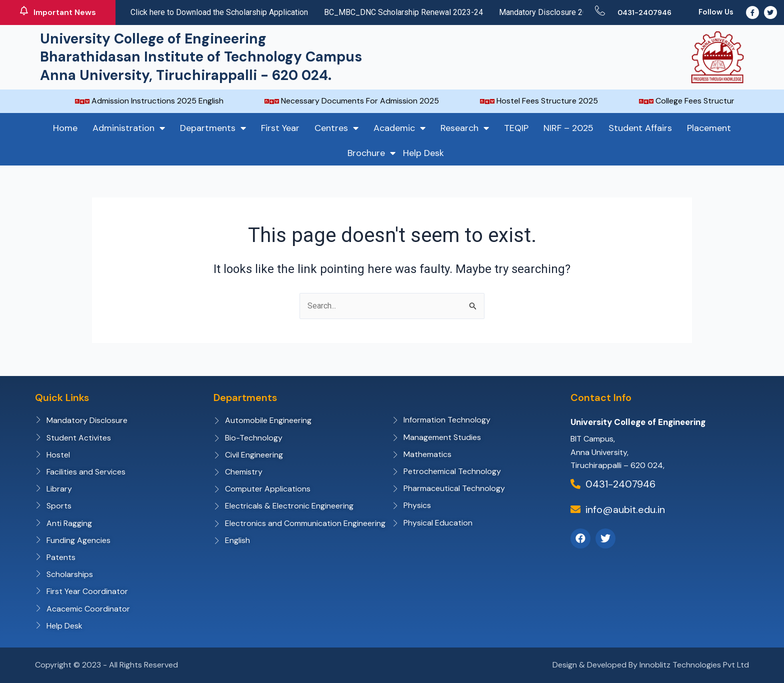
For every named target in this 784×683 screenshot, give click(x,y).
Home (65, 128)
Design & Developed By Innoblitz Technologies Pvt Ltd (651, 665)
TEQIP (516, 128)
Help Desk (423, 153)
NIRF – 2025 (568, 128)
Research (465, 128)
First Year (280, 128)
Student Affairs (640, 128)
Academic (399, 128)
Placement (709, 128)
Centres (336, 128)
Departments (213, 128)
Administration (129, 128)
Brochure (371, 153)
